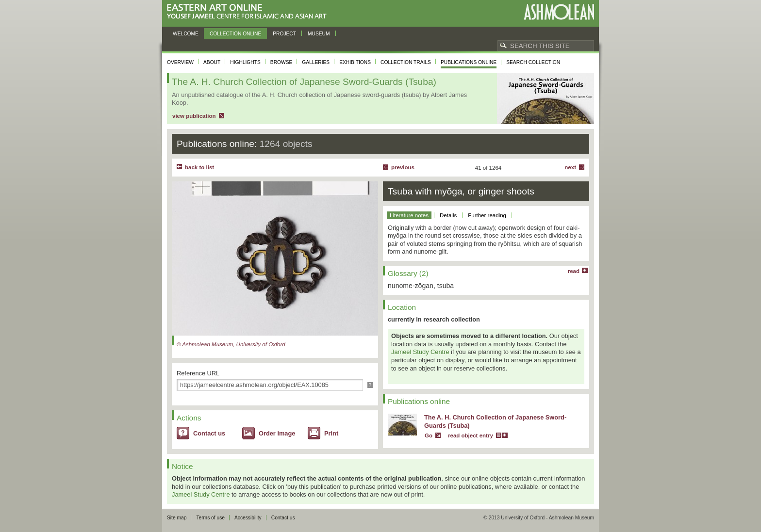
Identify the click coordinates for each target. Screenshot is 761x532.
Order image (277, 433)
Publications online (469, 62)
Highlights (245, 62)
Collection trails (406, 62)
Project (284, 34)
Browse (281, 62)
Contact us (209, 433)
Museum (319, 34)
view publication (194, 116)
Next (570, 167)
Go (429, 435)
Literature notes (409, 215)
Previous (403, 167)
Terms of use (210, 518)
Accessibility (248, 518)
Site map (177, 518)
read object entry (471, 435)
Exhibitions (355, 62)
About (212, 62)
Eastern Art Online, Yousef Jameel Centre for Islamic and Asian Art (249, 12)
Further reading (487, 215)
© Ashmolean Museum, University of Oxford (231, 344)
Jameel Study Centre (420, 352)
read (574, 271)
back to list (199, 167)
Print (331, 433)
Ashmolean (559, 12)
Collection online (235, 34)
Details (448, 215)
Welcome (186, 34)
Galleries (316, 62)
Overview (180, 62)
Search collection (533, 62)
